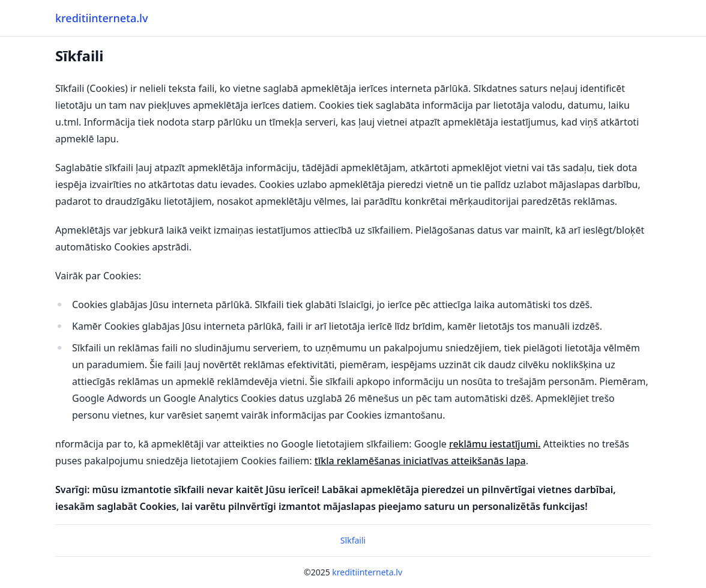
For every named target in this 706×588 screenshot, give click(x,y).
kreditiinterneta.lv (101, 18)
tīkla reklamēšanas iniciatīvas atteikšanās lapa (420, 461)
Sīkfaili (353, 540)
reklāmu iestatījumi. (495, 444)
